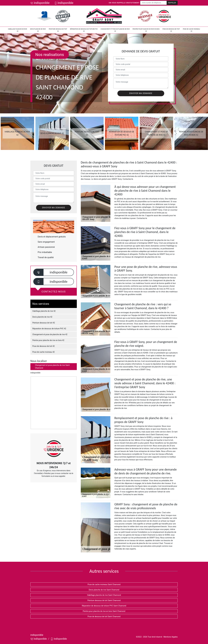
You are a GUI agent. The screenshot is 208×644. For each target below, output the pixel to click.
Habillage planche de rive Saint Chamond (104, 595)
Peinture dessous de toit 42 (58, 30)
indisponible (40, 3)
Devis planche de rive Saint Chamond (104, 590)
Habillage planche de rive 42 (18, 30)
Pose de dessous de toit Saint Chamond (104, 616)
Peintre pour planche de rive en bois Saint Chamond (104, 611)
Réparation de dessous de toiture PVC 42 (84, 30)
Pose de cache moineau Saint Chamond (104, 584)
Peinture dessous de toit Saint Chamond (104, 600)
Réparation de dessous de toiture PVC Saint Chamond (104, 606)
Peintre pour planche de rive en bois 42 (146, 30)
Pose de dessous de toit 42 (171, 30)
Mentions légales (171, 637)
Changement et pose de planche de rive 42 (115, 30)
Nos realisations (50, 55)
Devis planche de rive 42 (38, 30)
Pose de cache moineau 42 (191, 30)
